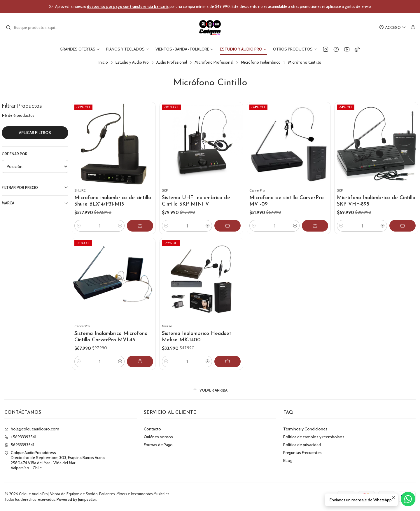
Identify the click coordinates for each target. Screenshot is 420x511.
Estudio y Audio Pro (132, 62)
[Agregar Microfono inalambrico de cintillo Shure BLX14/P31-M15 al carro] (140, 226)
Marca (35, 203)
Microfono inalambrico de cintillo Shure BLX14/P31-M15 (113, 201)
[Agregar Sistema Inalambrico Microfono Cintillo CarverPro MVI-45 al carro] (145, 372)
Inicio (103, 62)
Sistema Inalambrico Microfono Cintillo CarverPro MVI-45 (111, 343)
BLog (288, 460)
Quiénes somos (158, 437)
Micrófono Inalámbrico (261, 62)
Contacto (152, 429)
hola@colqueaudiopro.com (32, 429)
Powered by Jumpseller (76, 499)
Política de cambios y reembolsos (314, 437)
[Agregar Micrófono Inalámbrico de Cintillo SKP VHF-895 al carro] (402, 226)
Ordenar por (15, 154)
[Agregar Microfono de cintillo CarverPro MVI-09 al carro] (315, 226)
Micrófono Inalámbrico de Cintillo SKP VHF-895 (376, 201)
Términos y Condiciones (305, 429)
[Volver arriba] (210, 390)
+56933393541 (20, 437)
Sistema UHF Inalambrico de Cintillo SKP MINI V (196, 201)
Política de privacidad (302, 445)
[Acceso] (393, 28)
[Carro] (413, 28)
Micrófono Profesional (214, 62)
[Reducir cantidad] (79, 226)
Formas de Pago (158, 445)
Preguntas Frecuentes (302, 453)
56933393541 (19, 445)
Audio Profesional (172, 62)
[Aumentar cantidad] (120, 226)
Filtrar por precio (35, 187)
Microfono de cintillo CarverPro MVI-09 (287, 201)
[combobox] (36, 27)
